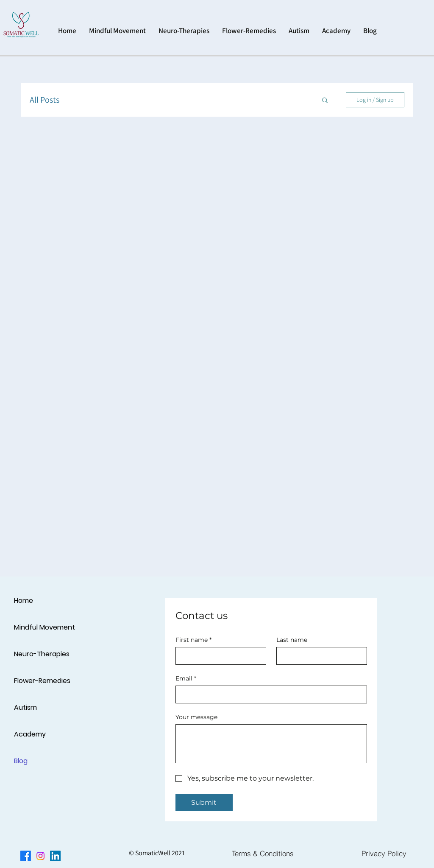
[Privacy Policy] (384, 853)
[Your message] (271, 744)
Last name (292, 640)
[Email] (269, 694)
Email (186, 679)
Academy (30, 734)
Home (24, 601)
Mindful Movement (44, 627)
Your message (196, 717)
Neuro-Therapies (42, 654)
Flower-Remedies (42, 681)
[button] (325, 101)
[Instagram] (40, 856)
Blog (21, 761)
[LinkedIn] (55, 856)
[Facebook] (26, 856)
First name (193, 640)
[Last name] (319, 656)
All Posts (45, 100)
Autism (25, 707)
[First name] (218, 656)
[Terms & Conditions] (263, 853)
